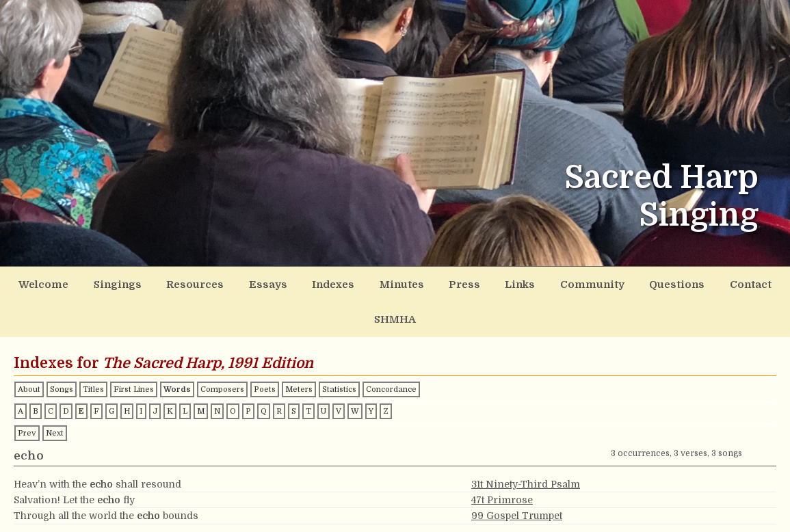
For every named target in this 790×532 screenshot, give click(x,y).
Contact (684, 282)
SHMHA (745, 282)
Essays (250, 282)
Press (426, 282)
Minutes (370, 282)
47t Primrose (502, 461)
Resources (185, 282)
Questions (618, 282)
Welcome (49, 282)
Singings (115, 282)
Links (476, 282)
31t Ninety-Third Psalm (526, 445)
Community (542, 282)
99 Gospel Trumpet (517, 477)
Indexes (308, 282)
